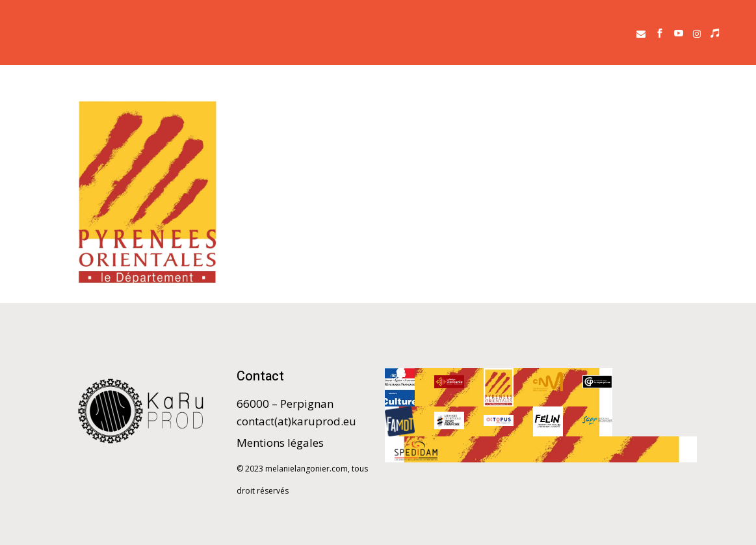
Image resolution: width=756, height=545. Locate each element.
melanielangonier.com (306, 469)
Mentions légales (280, 443)
